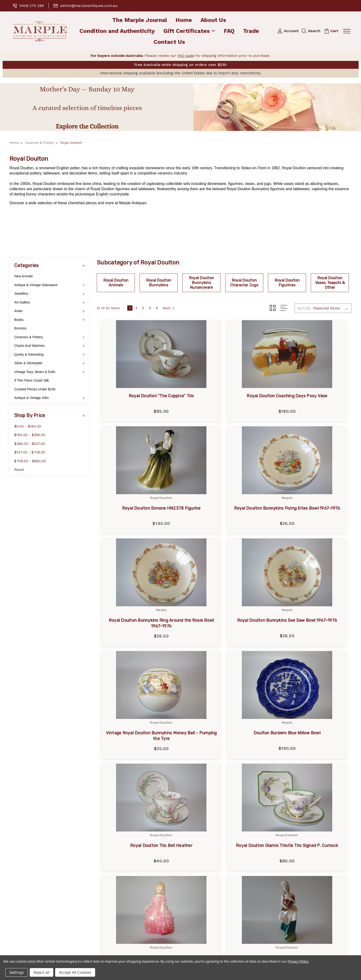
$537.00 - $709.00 (30, 453)
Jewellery (21, 294)
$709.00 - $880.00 (30, 461)
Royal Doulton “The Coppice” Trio (137, 396)
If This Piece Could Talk (32, 381)
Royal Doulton (208, 830)
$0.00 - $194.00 (28, 426)
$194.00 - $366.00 (30, 435)
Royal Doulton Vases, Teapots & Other (330, 283)
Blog (106, 853)
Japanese (203, 837)
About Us (213, 20)
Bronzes (20, 328)
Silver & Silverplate (28, 363)
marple (201, 822)
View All (202, 883)
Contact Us (169, 42)
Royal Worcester (210, 868)
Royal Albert (206, 853)
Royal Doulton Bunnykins (159, 283)
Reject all (41, 972)
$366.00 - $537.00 (30, 444)
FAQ (229, 31)
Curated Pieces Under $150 (35, 389)
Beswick (202, 875)
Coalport (203, 860)
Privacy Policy (115, 875)
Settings (17, 972)
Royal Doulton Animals (116, 283)
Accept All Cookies (75, 972)
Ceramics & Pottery (29, 337)
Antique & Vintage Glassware (36, 285)
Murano (201, 845)
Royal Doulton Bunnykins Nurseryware (202, 283)
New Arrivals (24, 276)
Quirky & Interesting (29, 354)
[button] (180, 107)
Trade (251, 31)
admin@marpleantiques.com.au (87, 6)
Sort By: (304, 308)
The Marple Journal (140, 20)
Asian (18, 311)
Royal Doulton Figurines (287, 283)
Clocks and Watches (29, 346)
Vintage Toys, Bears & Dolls (35, 372)
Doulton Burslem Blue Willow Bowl (224, 628)
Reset (19, 470)
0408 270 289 (29, 6)
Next (169, 308)
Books (19, 320)
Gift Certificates (189, 31)
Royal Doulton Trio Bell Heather (312, 628)
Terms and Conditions (122, 883)
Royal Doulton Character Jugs (244, 283)
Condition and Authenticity (117, 31)
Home (184, 20)
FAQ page (186, 56)
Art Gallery (22, 302)
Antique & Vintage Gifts (32, 398)
